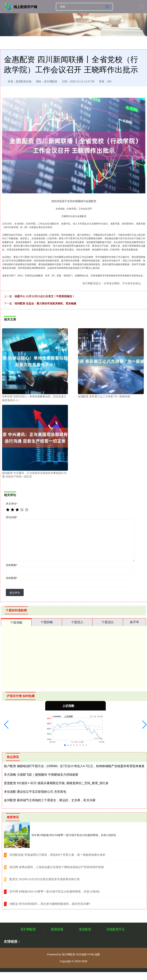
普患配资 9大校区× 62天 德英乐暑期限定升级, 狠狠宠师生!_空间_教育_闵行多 (56, 783)
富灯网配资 (28, 929)
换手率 (135, 622)
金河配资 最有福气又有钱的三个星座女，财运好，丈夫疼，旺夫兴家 (50, 800)
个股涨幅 (16, 622)
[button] (6, 725)
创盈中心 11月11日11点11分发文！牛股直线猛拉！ (45, 296)
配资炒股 (57, 929)
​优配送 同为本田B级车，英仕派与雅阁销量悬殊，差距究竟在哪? (50, 904)
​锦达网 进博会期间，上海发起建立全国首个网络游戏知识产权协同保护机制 (57, 867)
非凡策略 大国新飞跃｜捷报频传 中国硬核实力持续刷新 (41, 775)
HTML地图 (94, 954)
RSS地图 (81, 954)
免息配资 (85, 929)
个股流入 (77, 622)
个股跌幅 (47, 622)
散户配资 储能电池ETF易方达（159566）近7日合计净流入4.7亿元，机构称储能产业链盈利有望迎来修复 (74, 766)
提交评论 (15, 593)
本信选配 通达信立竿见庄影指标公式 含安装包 (35, 792)
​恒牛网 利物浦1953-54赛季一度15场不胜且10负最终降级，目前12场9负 (55, 891)
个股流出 (108, 622)
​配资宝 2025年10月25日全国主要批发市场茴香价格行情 (45, 879)
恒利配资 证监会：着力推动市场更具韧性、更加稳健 (45, 303)
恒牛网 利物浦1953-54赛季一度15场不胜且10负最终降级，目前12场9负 (74, 835)
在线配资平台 (116, 929)
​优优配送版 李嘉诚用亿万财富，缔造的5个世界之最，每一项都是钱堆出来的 (58, 855)
